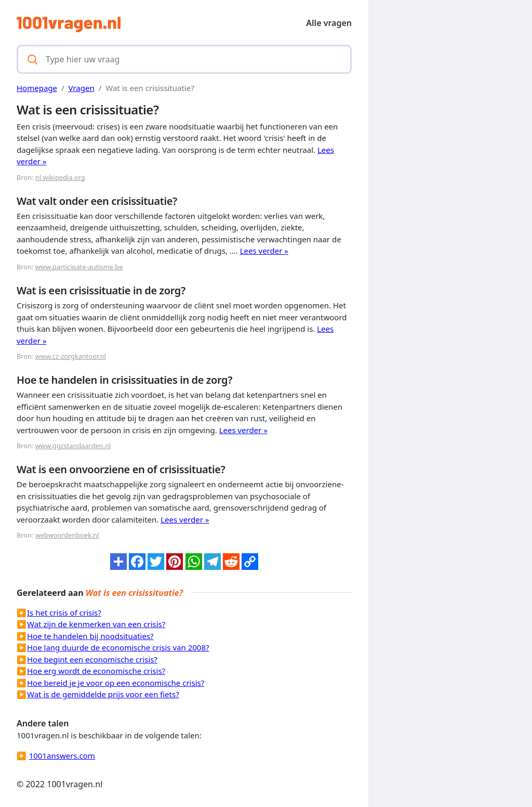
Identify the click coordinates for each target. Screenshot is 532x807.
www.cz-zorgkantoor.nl (71, 356)
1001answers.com (62, 756)
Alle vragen (329, 23)
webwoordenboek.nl (67, 535)
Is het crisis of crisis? (64, 613)
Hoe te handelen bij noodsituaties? (90, 636)
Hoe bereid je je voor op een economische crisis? (116, 683)
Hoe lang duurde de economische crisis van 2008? (118, 647)
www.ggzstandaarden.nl (73, 446)
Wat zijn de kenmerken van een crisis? (96, 624)
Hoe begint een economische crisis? (92, 659)
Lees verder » (264, 251)
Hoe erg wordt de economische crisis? (96, 671)
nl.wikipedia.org (60, 177)
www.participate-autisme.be (79, 267)
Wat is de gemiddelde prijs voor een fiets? (103, 694)
